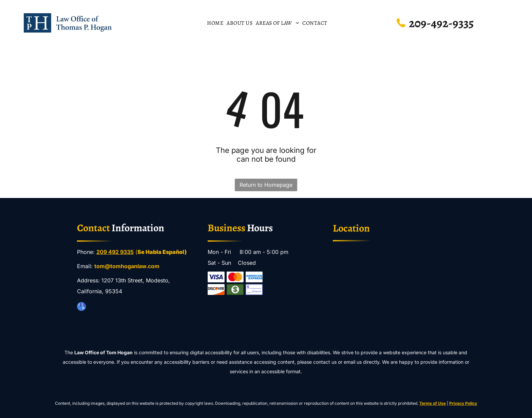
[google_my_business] (81, 307)
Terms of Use (433, 403)
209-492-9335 (441, 23)
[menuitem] (215, 23)
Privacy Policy (463, 403)
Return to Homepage (266, 185)
